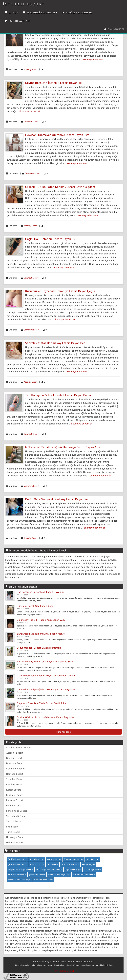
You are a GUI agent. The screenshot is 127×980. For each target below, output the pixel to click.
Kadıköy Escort (31, 70)
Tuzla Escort (13, 832)
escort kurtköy (37, 864)
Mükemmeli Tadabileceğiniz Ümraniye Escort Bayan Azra (63, 447)
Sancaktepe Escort (17, 811)
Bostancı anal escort (44, 880)
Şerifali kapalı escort (18, 859)
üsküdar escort (37, 859)
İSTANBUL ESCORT (23, 4)
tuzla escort (52, 864)
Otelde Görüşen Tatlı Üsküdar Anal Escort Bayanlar (45, 717)
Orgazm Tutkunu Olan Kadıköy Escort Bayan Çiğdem (60, 187)
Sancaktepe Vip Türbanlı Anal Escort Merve (41, 634)
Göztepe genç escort (73, 859)
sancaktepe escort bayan (20, 880)
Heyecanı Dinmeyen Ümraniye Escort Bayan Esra (57, 135)
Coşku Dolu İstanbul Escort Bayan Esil (51, 239)
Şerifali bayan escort (18, 864)
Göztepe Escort (15, 774)
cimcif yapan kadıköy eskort (49, 869)
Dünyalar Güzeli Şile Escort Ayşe (35, 606)
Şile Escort (12, 827)
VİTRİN (11, 12)
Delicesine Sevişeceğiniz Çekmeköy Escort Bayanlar (46, 689)
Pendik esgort (88, 864)
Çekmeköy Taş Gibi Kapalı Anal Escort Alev (41, 620)
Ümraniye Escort (33, 174)
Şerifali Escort (14, 821)
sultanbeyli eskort (92, 869)
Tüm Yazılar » (63, 732)
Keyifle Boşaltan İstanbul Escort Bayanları (54, 83)
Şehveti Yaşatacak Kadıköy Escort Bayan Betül (56, 343)
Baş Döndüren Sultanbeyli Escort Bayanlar (40, 592)
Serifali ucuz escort (17, 875)
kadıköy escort (92, 859)
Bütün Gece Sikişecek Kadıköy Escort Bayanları (57, 499)
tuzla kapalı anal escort (84, 875)
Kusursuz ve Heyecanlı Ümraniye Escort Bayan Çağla (60, 291)
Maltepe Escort (15, 800)
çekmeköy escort (37, 875)
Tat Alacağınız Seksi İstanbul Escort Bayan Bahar (58, 395)
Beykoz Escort (14, 758)
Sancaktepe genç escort (59, 875)
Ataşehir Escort (15, 753)
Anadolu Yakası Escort (19, 747)
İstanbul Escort (31, 122)
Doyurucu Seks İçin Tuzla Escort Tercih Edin (41, 703)
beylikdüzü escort (64, 971)
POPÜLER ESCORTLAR (77, 12)
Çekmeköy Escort (16, 769)
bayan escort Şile (73, 869)
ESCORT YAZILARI (18, 21)
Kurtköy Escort (14, 795)
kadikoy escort (54, 859)
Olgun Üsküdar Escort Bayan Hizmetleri (39, 648)
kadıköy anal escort (70, 864)
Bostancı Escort (15, 763)
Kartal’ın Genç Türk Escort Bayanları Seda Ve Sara (45, 661)
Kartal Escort (13, 790)
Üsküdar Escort (15, 842)
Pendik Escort (14, 805)
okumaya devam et (93, 59)
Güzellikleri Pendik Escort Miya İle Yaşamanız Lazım (46, 676)
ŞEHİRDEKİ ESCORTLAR (40, 12)
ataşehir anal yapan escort (21, 869)
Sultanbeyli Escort (16, 816)
